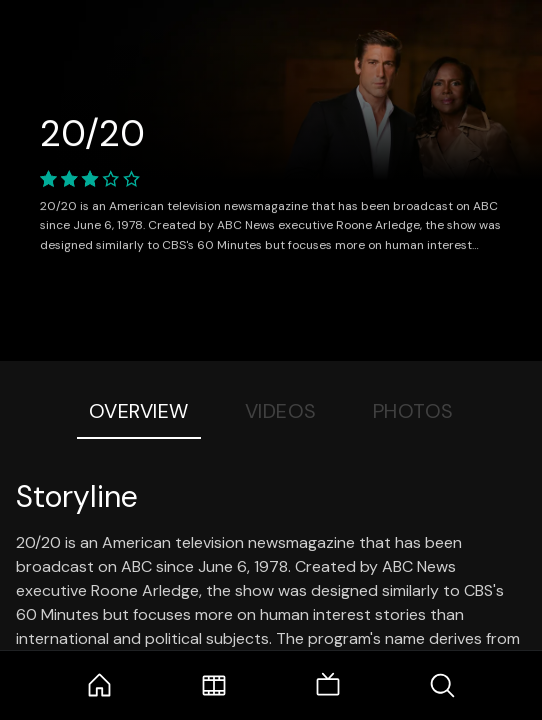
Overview (139, 411)
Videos (281, 411)
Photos (413, 411)
